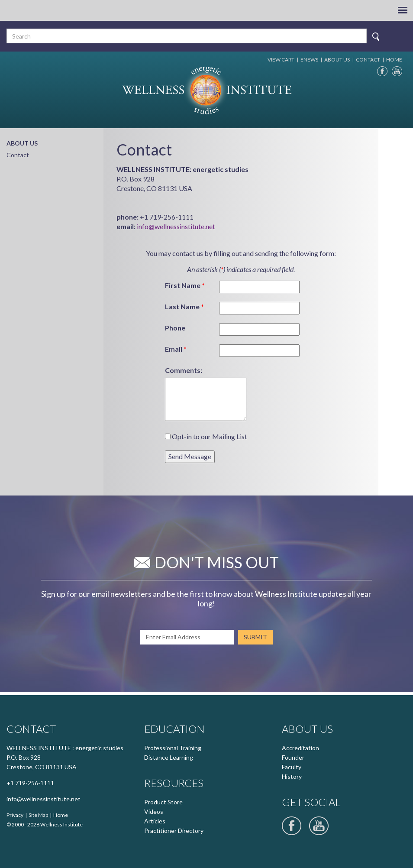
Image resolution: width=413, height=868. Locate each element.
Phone (175, 328)
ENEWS (309, 60)
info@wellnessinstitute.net (176, 226)
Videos (154, 811)
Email (176, 349)
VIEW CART (281, 60)
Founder (293, 757)
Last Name (184, 306)
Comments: (184, 370)
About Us (22, 143)
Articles (155, 821)
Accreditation (300, 748)
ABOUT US (337, 60)
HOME (394, 60)
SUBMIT (255, 637)
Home (61, 815)
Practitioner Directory (174, 831)
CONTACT (368, 60)
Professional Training (173, 748)
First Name (185, 285)
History (292, 776)
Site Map (38, 815)
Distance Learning (169, 757)
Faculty (292, 767)
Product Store (163, 802)
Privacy (15, 815)
